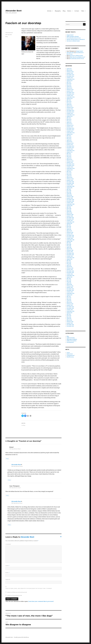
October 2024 (70, 96)
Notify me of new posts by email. (15, 595)
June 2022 (69, 137)
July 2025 (69, 82)
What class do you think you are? (78, 57)
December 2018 (70, 200)
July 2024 (69, 100)
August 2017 (69, 224)
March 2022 (69, 142)
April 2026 (69, 69)
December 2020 (70, 164)
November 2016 (70, 237)
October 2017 (70, 221)
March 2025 (69, 88)
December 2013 (70, 289)
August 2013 (69, 295)
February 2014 (70, 286)
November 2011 (70, 326)
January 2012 (70, 323)
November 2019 (70, 183)
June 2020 (69, 173)
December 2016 (70, 235)
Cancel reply (61, 537)
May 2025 (69, 85)
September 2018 (70, 204)
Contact (77, 11)
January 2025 (70, 91)
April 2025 (69, 87)
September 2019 (70, 186)
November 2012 (70, 308)
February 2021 (70, 161)
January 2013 (70, 305)
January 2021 (70, 163)
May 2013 (69, 299)
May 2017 (69, 228)
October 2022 (70, 131)
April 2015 (69, 265)
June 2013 (69, 298)
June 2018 (69, 209)
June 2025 (69, 84)
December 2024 (70, 93)
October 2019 (70, 185)
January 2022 (70, 145)
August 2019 (69, 188)
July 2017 (69, 225)
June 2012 (69, 316)
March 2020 (69, 177)
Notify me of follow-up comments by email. (17, 592)
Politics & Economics (72, 341)
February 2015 (70, 268)
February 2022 (70, 143)
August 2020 (70, 170)
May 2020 (69, 174)
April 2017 (69, 229)
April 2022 (69, 140)
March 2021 (69, 160)
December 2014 (70, 271)
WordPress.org (70, 357)
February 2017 (70, 232)
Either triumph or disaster (73, 37)
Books (69, 11)
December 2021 (70, 146)
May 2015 (69, 264)
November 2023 (70, 112)
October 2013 (70, 292)
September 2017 (70, 222)
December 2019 (70, 182)
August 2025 (70, 81)
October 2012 (70, 310)
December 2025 (70, 75)
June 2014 (69, 280)
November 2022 (70, 130)
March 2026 (69, 70)
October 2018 (70, 203)
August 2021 (70, 152)
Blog (64, 11)
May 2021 (69, 157)
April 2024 (69, 105)
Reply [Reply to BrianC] (7, 459)
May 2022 (69, 139)
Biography (58, 11)
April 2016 (69, 247)
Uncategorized (70, 342)
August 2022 (70, 134)
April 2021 (69, 158)
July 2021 (69, 154)
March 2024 (69, 106)
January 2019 (70, 198)
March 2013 (69, 302)
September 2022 (71, 133)
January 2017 (70, 234)
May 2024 (69, 103)
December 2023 (70, 110)
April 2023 (69, 122)
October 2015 (70, 256)
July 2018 (69, 207)
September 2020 (71, 168)
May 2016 (69, 246)
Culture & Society (71, 338)
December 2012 (70, 307)
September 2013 (70, 293)
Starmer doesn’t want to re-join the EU (76, 39)
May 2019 (69, 192)
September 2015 (70, 258)
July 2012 (69, 314)
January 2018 (70, 216)
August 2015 (69, 259)
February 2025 (70, 90)
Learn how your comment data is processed (41, 601)
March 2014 (69, 284)
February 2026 (70, 72)
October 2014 (70, 274)
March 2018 (69, 213)
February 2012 (70, 322)
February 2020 (70, 179)
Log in (68, 352)
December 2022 (70, 128)
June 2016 (69, 244)
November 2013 (70, 290)
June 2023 (69, 119)
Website (8, 579)
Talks (82, 11)
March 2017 (69, 231)
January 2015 (70, 270)
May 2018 (69, 210)
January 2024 (70, 109)
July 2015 (69, 261)
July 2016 (69, 243)
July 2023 (69, 118)
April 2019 (69, 194)
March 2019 (69, 195)
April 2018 (69, 212)
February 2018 (70, 215)
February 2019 (70, 197)
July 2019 (69, 189)
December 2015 (70, 253)
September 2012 (70, 311)
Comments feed (71, 355)
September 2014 (70, 276)
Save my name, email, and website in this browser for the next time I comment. (29, 588)
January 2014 (70, 287)
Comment (8, 544)
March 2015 (69, 267)
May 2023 (69, 121)
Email (8, 573)
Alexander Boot (14, 11)
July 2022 (69, 136)
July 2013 (69, 296)
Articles (49, 11)
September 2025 (71, 79)
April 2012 (69, 319)
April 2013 (69, 301)
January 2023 (70, 127)
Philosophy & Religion (72, 339)
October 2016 (70, 238)
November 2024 (70, 94)
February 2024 (70, 107)
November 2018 (70, 201)
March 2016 (69, 249)
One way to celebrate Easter (73, 41)
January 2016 (70, 252)
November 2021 (70, 148)
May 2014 (69, 282)
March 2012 (69, 320)
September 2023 (71, 115)
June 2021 (69, 155)
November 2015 (70, 255)
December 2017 (70, 218)
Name (7, 566)
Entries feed (70, 354)
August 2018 (69, 206)
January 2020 (70, 180)
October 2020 (70, 167)
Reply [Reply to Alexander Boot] (9, 480)
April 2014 (69, 283)
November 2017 (70, 219)
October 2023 (70, 113)
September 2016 (70, 240)
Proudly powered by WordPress (21, 637)
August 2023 (70, 116)
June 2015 (69, 262)
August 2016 (69, 241)
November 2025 (70, 76)
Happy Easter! (70, 35)
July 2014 (69, 279)
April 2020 (69, 176)
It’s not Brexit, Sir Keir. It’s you (74, 38)
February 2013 (70, 304)
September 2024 (71, 97)
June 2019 (69, 191)
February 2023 (70, 125)
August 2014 (69, 277)
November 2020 (70, 165)
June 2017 (69, 226)
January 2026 (70, 73)
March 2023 (69, 124)
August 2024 (70, 99)
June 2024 (69, 102)
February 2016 (70, 250)
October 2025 (70, 78)
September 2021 (71, 151)
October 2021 (70, 149)
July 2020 (69, 171)
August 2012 (69, 313)
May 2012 (69, 317)
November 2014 (70, 273)
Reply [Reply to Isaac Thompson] (7, 495)
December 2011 (70, 325)
